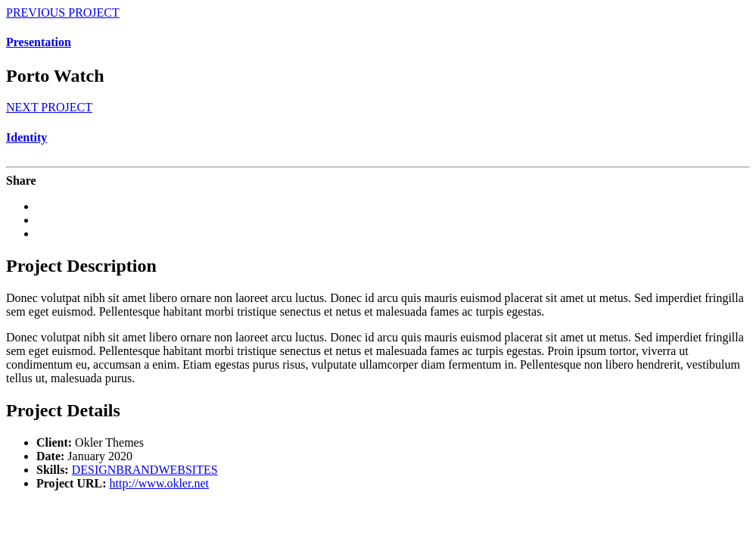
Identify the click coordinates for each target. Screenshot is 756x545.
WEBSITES (188, 470)
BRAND (137, 470)
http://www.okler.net (159, 483)
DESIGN (94, 470)
